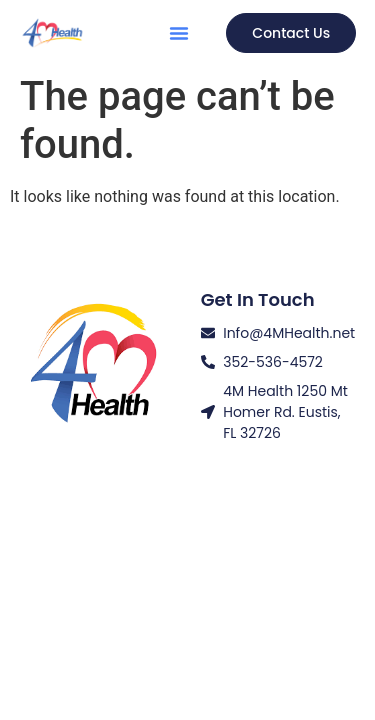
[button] (179, 33)
